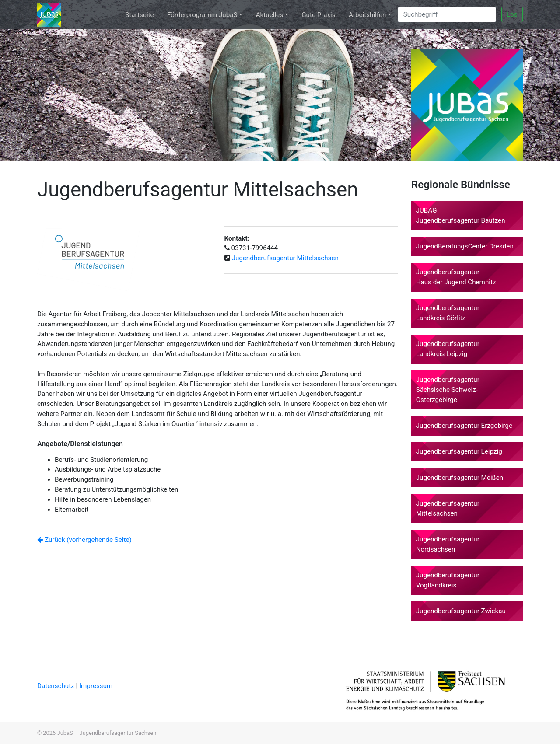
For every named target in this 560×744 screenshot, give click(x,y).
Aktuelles (269, 15)
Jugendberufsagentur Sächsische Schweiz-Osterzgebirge (448, 390)
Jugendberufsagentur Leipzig (459, 451)
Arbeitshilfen (367, 15)
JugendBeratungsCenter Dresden (465, 246)
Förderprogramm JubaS (202, 15)
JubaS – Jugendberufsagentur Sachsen (107, 733)
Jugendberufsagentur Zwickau (461, 611)
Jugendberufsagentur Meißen (460, 478)
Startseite (139, 15)
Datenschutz (56, 686)
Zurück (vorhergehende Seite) (84, 540)
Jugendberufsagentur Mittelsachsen (285, 258)
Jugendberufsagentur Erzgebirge (464, 426)
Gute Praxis (318, 15)
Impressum (96, 686)
